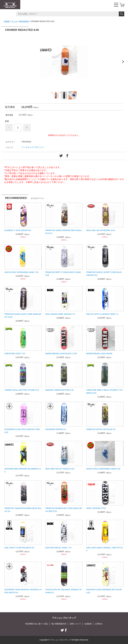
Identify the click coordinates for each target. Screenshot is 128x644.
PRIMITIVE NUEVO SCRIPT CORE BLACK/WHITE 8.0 (104, 274)
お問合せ (99, 624)
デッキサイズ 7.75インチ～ (33, 147)
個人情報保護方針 (59, 624)
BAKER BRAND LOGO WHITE (99, 354)
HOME (7, 21)
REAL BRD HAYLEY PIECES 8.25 (60, 469)
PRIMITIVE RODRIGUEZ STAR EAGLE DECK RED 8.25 (64, 510)
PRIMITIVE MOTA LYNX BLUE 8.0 (101, 429)
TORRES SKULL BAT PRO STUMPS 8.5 (22, 390)
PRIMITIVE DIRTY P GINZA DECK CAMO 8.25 (63, 274)
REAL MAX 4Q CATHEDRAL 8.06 (101, 230)
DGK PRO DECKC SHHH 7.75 (58, 548)
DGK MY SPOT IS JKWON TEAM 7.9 (102, 314)
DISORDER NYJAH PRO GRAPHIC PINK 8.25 (22, 431)
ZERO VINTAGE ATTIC (96, 508)
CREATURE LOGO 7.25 (15, 354)
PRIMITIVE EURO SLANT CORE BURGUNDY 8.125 (23, 316)
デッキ (14, 21)
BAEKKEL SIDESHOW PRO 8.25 (59, 390)
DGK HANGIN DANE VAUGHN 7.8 (60, 314)
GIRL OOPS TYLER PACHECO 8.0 (19, 548)
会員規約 (88, 624)
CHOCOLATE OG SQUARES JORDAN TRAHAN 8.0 (63, 591)
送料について (75, 624)
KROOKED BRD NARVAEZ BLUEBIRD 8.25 (23, 470)
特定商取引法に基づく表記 (37, 624)
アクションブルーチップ (64, 618)
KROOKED (24, 21)
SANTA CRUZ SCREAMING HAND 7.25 (21, 272)
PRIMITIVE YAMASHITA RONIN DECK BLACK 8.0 (23, 510)
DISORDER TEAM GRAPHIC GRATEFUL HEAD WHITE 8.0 (23, 591)
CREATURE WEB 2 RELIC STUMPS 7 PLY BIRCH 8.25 (105, 392)
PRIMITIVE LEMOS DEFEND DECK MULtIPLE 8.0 (63, 232)
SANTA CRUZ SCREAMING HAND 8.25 (103, 469)
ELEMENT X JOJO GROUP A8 (18, 230)
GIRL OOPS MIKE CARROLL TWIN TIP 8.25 (105, 549)
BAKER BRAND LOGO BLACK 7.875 (61, 354)
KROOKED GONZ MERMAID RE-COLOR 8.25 (104, 591)
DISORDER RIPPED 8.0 (56, 429)
